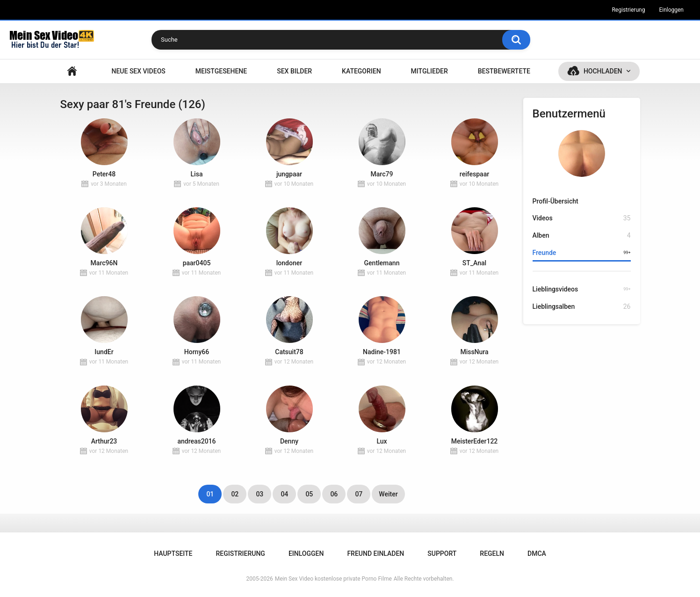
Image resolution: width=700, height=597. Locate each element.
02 (235, 494)
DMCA (537, 553)
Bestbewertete (504, 71)
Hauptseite (72, 71)
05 (309, 494)
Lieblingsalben (582, 307)
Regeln (492, 553)
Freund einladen (375, 553)
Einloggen (671, 10)
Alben (582, 236)
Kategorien (361, 71)
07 (359, 494)
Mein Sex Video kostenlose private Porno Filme (333, 579)
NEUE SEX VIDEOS (138, 71)
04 (284, 494)
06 (334, 494)
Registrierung (628, 10)
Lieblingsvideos (582, 289)
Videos (582, 218)
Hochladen (603, 71)
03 (260, 494)
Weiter (388, 494)
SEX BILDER (294, 71)
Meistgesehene (221, 71)
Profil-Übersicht (556, 201)
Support (442, 553)
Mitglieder (429, 71)
